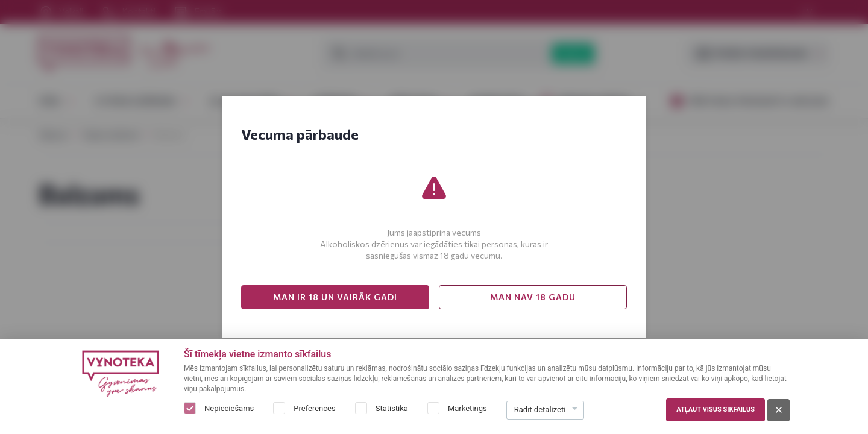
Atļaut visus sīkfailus (715, 410)
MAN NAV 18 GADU (533, 297)
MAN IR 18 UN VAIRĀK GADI (335, 297)
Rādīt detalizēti (540, 410)
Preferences (314, 408)
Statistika (392, 408)
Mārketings (467, 408)
